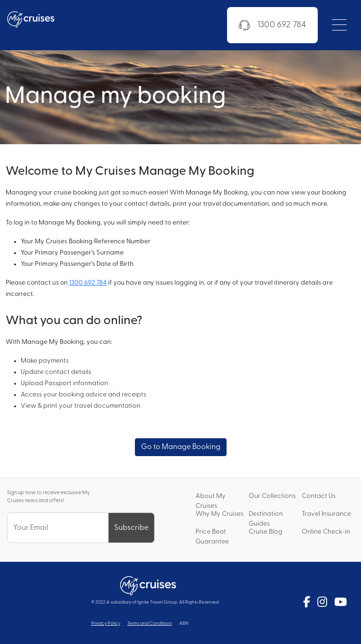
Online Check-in (326, 532)
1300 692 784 (272, 25)
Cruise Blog (266, 532)
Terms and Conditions (150, 624)
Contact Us (319, 496)
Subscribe (131, 528)
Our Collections (272, 496)
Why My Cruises (220, 514)
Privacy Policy (106, 624)
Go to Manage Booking (181, 447)
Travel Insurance (326, 514)
